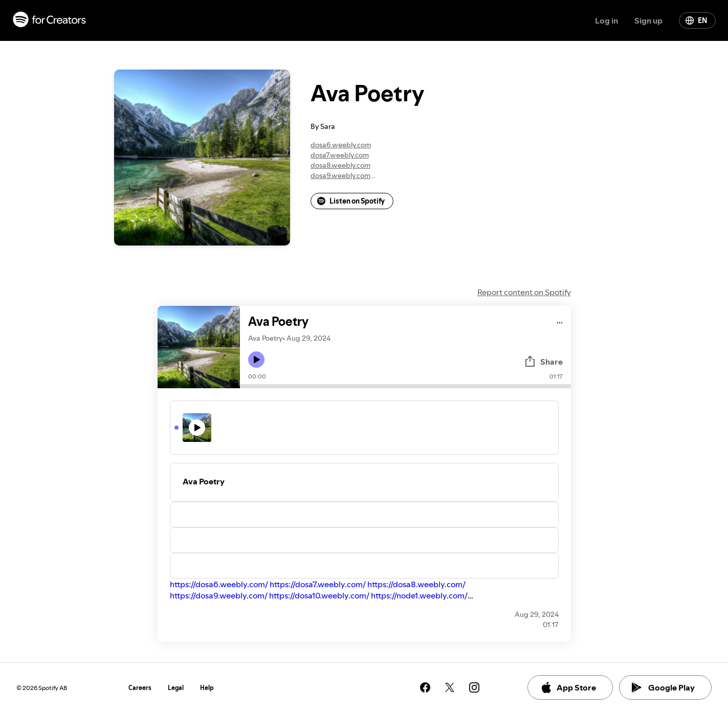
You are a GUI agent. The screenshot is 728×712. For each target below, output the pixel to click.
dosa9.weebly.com (340, 175)
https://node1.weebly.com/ (419, 595)
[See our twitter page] (450, 687)
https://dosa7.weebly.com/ (318, 584)
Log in (606, 20)
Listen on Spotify (351, 201)
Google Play (663, 687)
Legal (176, 688)
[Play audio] (560, 321)
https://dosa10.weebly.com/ (319, 595)
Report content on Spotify (524, 292)
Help (207, 688)
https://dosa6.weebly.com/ (219, 584)
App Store (568, 687)
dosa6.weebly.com (341, 145)
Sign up (648, 20)
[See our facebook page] (425, 687)
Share (543, 362)
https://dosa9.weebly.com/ (219, 595)
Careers (140, 688)
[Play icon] (256, 360)
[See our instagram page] (474, 687)
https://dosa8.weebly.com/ (416, 584)
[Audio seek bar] (405, 386)
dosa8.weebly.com (340, 165)
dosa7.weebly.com (340, 155)
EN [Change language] (696, 20)
